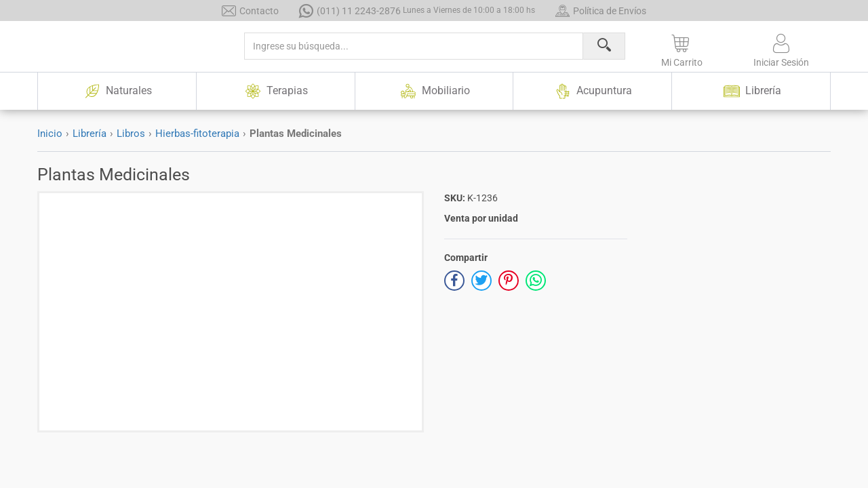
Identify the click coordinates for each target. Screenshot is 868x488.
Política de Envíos (601, 11)
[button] (682, 48)
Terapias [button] (275, 91)
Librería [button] (751, 91)
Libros (131, 134)
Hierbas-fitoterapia (197, 134)
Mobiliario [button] (434, 91)
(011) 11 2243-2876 (417, 11)
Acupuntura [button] (593, 91)
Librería (90, 134)
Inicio (50, 134)
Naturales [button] (117, 91)
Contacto (250, 11)
